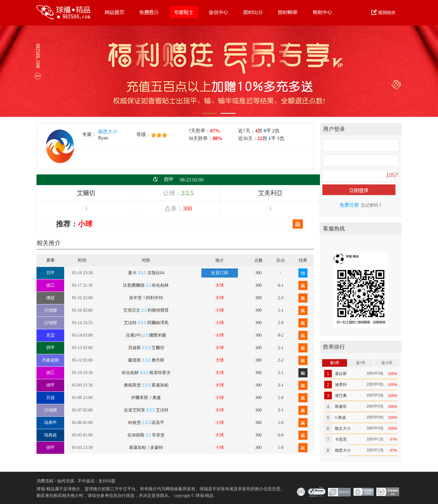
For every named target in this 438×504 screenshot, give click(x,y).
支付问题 (107, 481)
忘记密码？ (372, 205)
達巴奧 (341, 395)
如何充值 (66, 481)
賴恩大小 (108, 132)
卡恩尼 (341, 439)
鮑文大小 (343, 428)
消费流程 (45, 481)
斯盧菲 (341, 406)
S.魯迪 (340, 417)
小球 (220, 310)
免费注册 (349, 205)
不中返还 (86, 481)
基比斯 (341, 374)
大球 (220, 285)
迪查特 (341, 385)
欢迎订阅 (220, 273)
